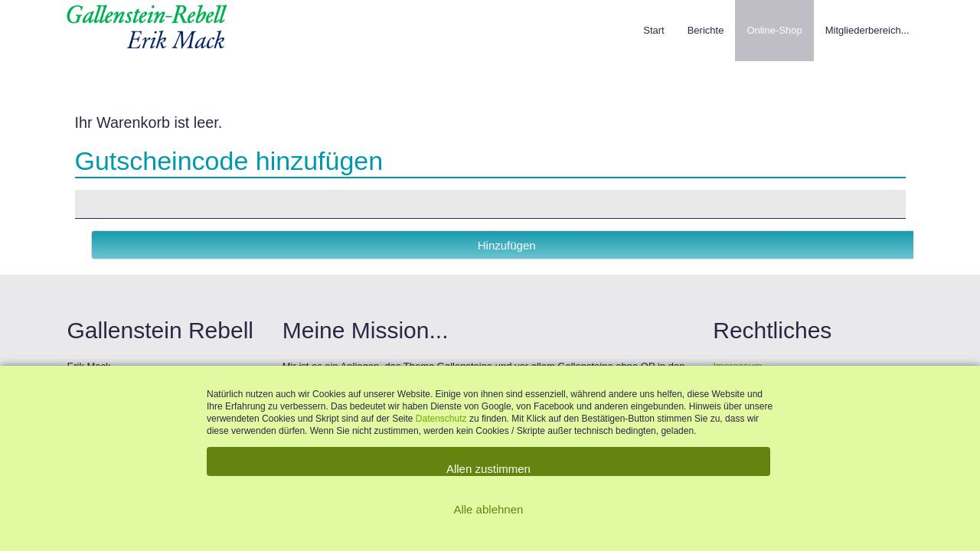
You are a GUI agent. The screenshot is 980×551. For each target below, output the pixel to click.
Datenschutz (443, 419)
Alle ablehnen (488, 509)
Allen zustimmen (488, 469)
